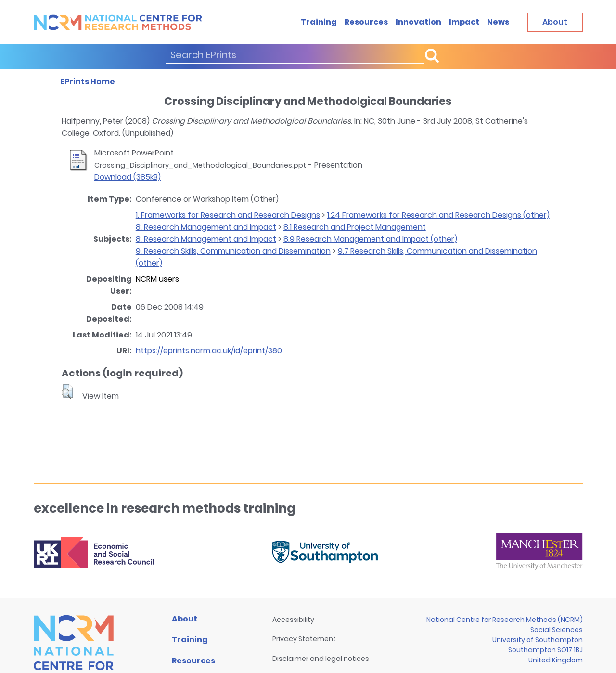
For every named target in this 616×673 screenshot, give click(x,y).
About (185, 619)
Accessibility (293, 620)
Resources (366, 22)
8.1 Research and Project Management (355, 227)
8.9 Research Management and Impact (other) (370, 239)
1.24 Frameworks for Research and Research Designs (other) (438, 215)
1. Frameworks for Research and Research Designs (228, 215)
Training (319, 22)
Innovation (418, 22)
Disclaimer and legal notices (321, 659)
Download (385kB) (128, 177)
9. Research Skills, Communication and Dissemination (233, 251)
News (498, 22)
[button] (67, 391)
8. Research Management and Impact (206, 227)
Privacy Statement (304, 639)
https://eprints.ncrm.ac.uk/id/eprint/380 (209, 351)
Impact (464, 22)
